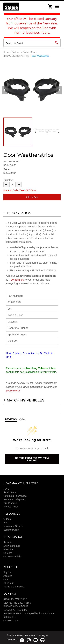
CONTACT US (11, 621)
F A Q (6, 489)
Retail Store (10, 492)
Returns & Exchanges (15, 496)
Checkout (8, 583)
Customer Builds (12, 557)
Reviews (8, 542)
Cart (6, 579)
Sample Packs (11, 530)
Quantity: (8, 180)
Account (8, 576)
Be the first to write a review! (32, 459)
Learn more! (13, 391)
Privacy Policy (11, 507)
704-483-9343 (20, 610)
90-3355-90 (17, 280)
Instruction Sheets (13, 526)
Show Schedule (12, 546)
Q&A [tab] (22, 419)
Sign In (7, 572)
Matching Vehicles (26, 400)
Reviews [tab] (11, 419)
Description (19, 213)
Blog (6, 523)
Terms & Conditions (14, 587)
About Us (8, 549)
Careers (8, 553)
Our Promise (10, 503)
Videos (7, 519)
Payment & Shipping (14, 499)
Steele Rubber (20, 7)
